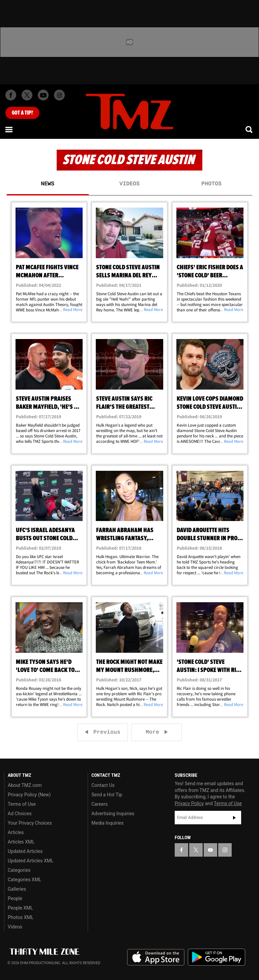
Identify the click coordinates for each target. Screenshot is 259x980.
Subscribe (234, 818)
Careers (99, 804)
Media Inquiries (107, 823)
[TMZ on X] (27, 95)
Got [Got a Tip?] (22, 113)
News (48, 184)
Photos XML (21, 917)
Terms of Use (22, 804)
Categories (19, 870)
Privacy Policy (189, 803)
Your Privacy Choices (30, 823)
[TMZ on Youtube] (43, 95)
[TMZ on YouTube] (210, 850)
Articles (16, 832)
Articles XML (21, 842)
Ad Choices (20, 814)
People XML (20, 908)
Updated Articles (25, 851)
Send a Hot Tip (107, 795)
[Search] (250, 129)
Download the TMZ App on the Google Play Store (217, 957)
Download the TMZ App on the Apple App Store (156, 957)
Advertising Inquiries (113, 814)
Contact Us (103, 785)
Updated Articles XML (31, 861)
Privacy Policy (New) (29, 795)
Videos (129, 184)
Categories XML (24, 880)
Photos (211, 184)
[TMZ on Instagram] (59, 95)
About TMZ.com (25, 785)
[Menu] (9, 129)
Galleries (17, 889)
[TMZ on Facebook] (11, 95)
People (15, 898)
